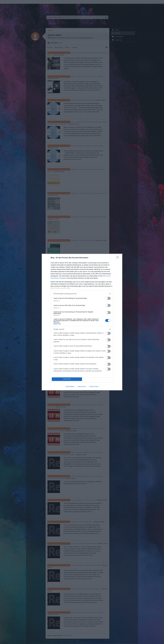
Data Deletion (70, 386)
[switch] (108, 298)
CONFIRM (67, 379)
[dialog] (82, 322)
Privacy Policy (94, 386)
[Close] (118, 258)
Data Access (82, 386)
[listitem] (82, 294)
